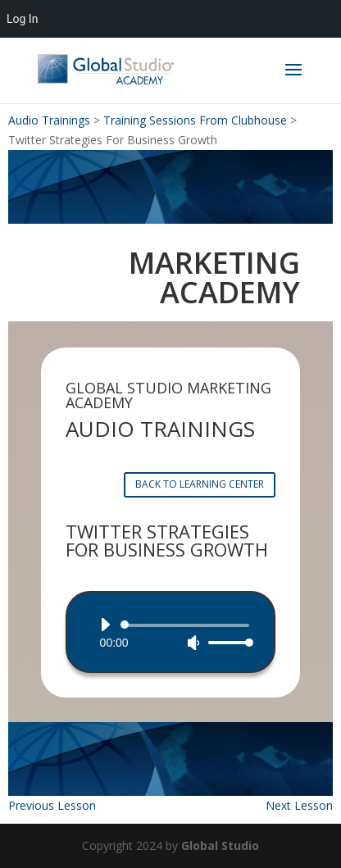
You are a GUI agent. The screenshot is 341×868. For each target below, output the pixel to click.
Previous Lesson (52, 805)
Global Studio (220, 845)
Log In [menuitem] (22, 19)
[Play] (105, 625)
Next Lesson (299, 805)
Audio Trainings (49, 120)
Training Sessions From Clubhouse (195, 120)
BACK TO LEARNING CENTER (200, 484)
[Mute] (193, 643)
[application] (171, 634)
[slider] (188, 625)
